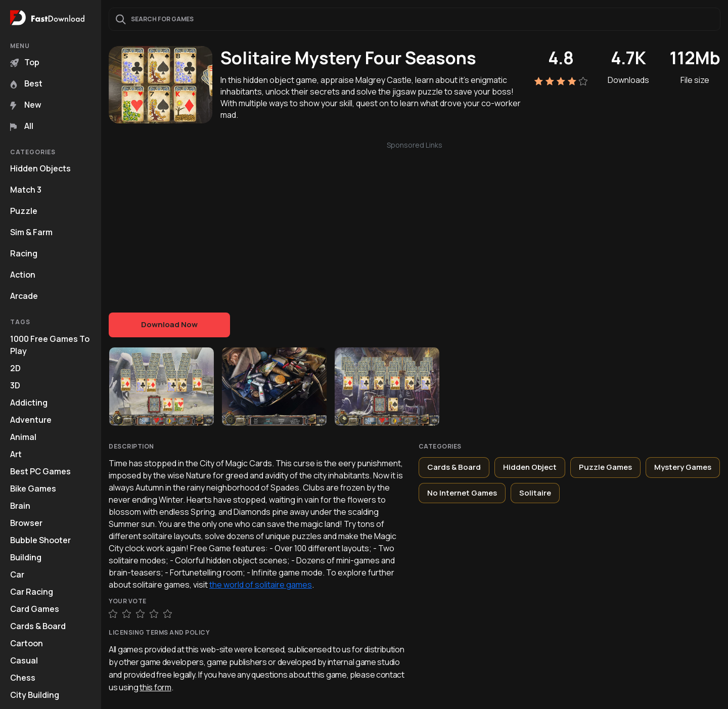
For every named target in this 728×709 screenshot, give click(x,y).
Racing (24, 253)
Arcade (24, 296)
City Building (35, 695)
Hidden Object (530, 467)
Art (16, 454)
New (26, 105)
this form (155, 687)
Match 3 (26, 190)
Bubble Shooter (40, 540)
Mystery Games (683, 467)
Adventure (31, 420)
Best (26, 83)
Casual (24, 660)
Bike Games (33, 489)
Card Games (35, 609)
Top (25, 62)
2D (15, 368)
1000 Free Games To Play (50, 345)
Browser (26, 523)
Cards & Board (38, 626)
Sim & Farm (31, 232)
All (22, 126)
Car (17, 574)
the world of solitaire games (261, 585)
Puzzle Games (605, 467)
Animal (23, 437)
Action (23, 275)
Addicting (29, 403)
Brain (20, 506)
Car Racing (32, 592)
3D (15, 385)
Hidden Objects (40, 168)
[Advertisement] (415, 221)
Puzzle (24, 211)
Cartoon (27, 643)
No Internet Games (462, 493)
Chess (23, 678)
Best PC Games (40, 471)
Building (26, 557)
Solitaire (535, 493)
